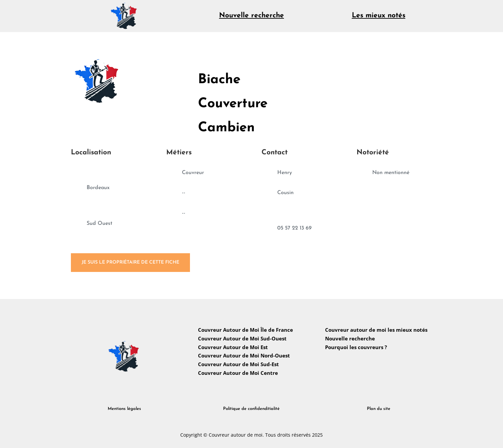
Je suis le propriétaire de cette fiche (130, 262)
